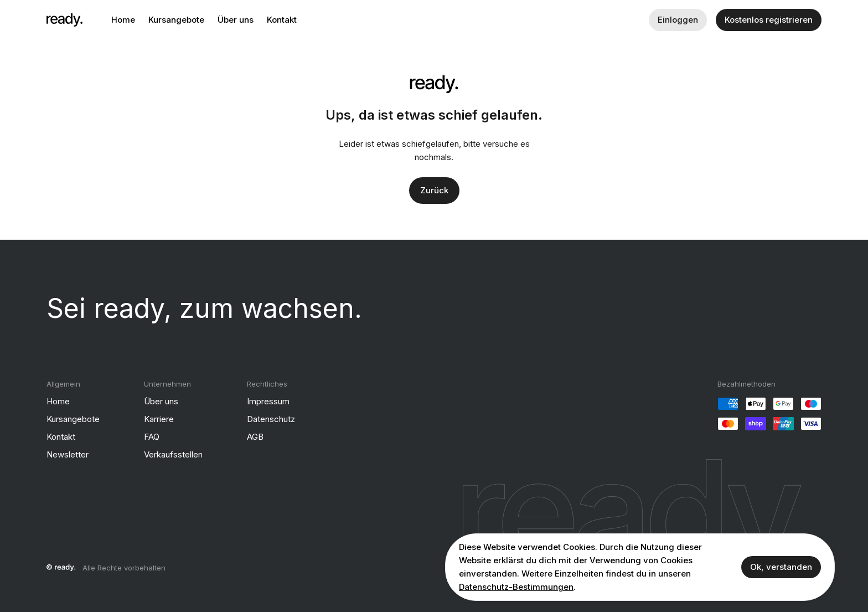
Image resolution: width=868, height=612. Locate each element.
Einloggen (678, 20)
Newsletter (68, 454)
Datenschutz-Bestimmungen (516, 587)
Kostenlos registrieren (769, 20)
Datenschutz (271, 419)
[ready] (64, 20)
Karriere (159, 419)
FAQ (152, 437)
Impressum (268, 401)
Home (123, 20)
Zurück (434, 190)
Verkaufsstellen (173, 454)
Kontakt (282, 20)
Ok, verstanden (781, 567)
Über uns (236, 20)
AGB (255, 437)
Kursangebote (176, 20)
